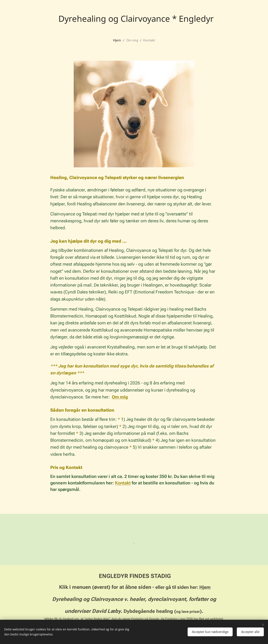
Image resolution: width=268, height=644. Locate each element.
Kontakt (123, 483)
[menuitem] (119, 40)
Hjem (205, 587)
